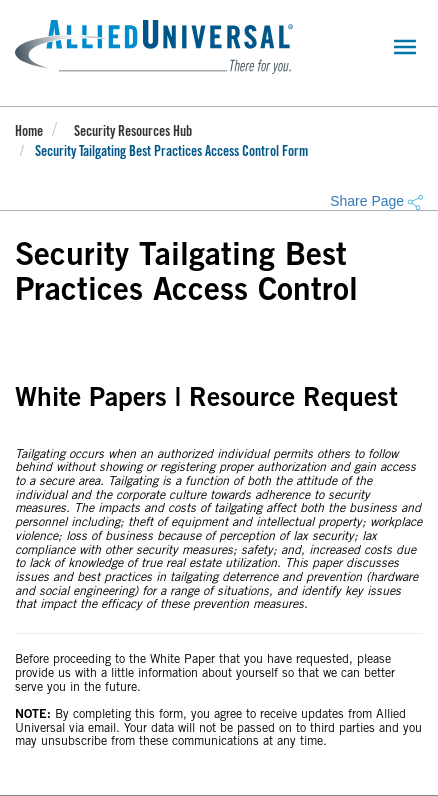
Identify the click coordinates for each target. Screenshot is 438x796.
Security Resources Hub (133, 133)
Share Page (376, 201)
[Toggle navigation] (405, 47)
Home (29, 133)
